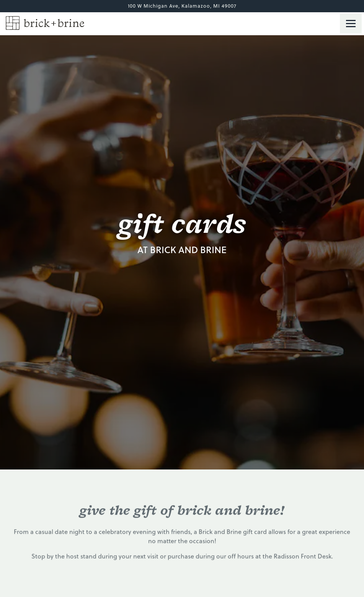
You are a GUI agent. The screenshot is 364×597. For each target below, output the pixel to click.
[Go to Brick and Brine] (182, 6)
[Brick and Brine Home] (45, 22)
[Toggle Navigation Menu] (351, 24)
